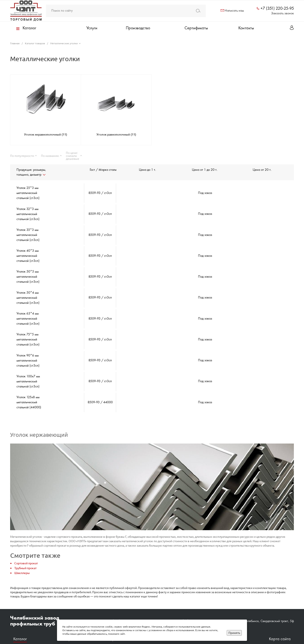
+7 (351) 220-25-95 (277, 9)
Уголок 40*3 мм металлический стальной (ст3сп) (28, 251)
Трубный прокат (25, 551)
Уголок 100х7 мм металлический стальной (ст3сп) (28, 368)
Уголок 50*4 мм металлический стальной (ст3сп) (28, 290)
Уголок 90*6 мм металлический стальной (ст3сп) (28, 348)
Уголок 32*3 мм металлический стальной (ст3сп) (28, 212)
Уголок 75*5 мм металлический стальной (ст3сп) (28, 329)
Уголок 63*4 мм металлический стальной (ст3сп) (28, 309)
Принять (234, 633)
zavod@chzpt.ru (186, 604)
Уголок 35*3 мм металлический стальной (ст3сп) (28, 232)
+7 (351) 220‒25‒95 (123, 604)
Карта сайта (280, 622)
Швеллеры (22, 556)
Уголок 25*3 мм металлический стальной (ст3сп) (28, 193)
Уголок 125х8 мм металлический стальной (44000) (29, 387)
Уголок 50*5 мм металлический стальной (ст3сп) (28, 271)
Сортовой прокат (26, 546)
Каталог (20, 622)
